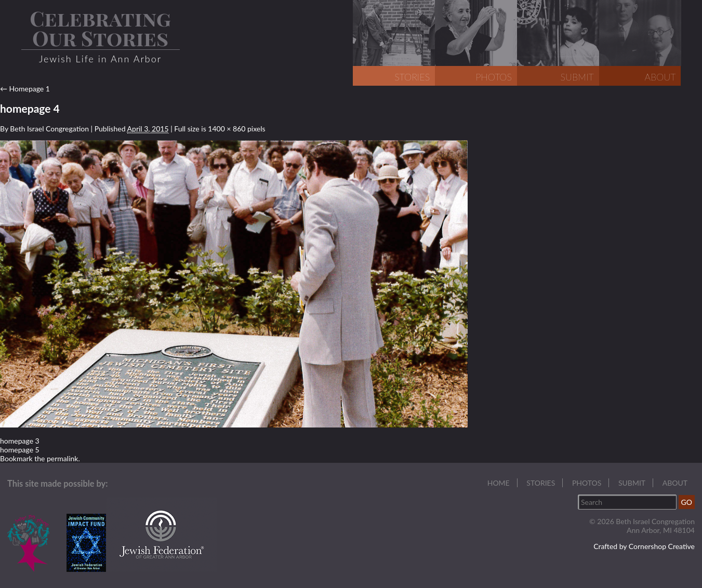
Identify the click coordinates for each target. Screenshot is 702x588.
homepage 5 (20, 450)
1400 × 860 (227, 129)
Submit (632, 483)
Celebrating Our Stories (100, 28)
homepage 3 (20, 441)
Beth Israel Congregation (49, 129)
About (675, 483)
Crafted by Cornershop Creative (644, 546)
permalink (62, 458)
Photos (587, 483)
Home (499, 483)
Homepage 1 (25, 89)
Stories (541, 483)
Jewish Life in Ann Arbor (100, 59)
